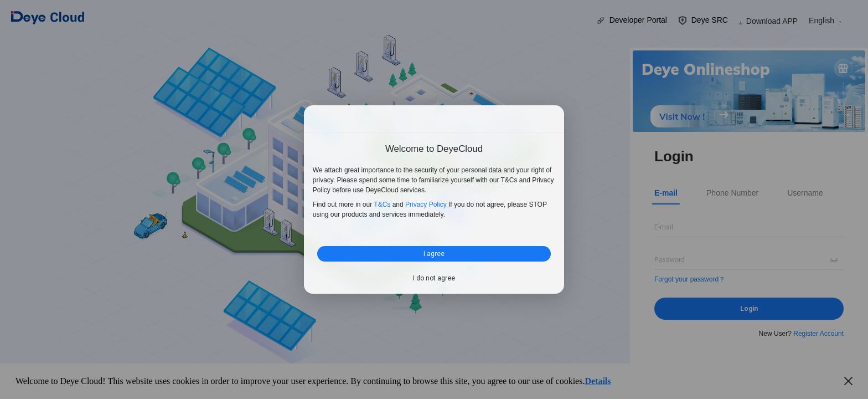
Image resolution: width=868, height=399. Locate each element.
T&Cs (382, 204)
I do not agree (434, 278)
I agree (434, 254)
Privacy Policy (426, 204)
